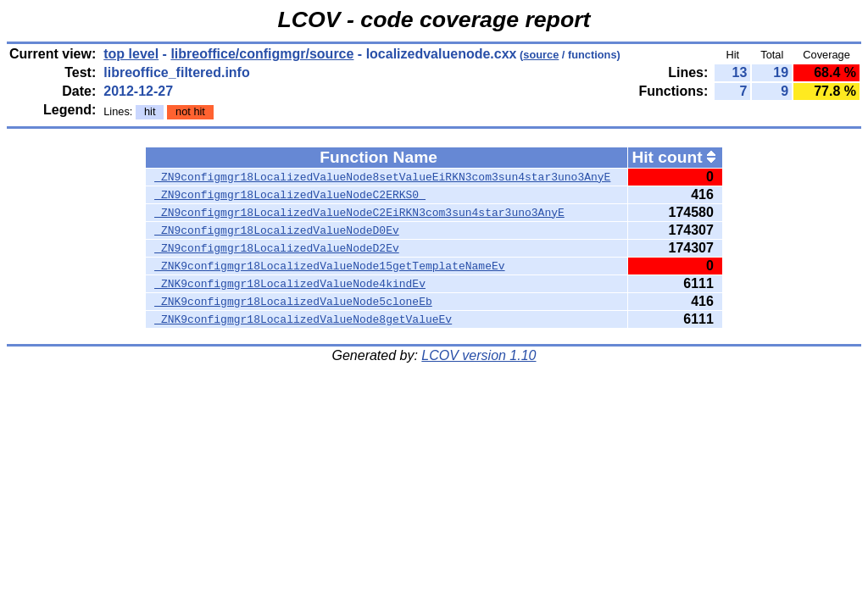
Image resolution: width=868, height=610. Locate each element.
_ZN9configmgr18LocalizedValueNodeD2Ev (277, 248)
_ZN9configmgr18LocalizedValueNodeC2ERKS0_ (290, 195)
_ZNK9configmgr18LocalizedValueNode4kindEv (290, 284)
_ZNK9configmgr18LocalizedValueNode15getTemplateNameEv (329, 266)
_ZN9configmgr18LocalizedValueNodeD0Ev (277, 230)
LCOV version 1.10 (479, 355)
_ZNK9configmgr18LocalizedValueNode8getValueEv (303, 319)
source (541, 55)
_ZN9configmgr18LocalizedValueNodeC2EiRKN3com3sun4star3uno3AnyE (359, 213)
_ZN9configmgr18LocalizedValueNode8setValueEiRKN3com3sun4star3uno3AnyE (382, 177)
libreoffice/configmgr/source (262, 54)
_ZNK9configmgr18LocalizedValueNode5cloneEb (293, 302)
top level (131, 54)
